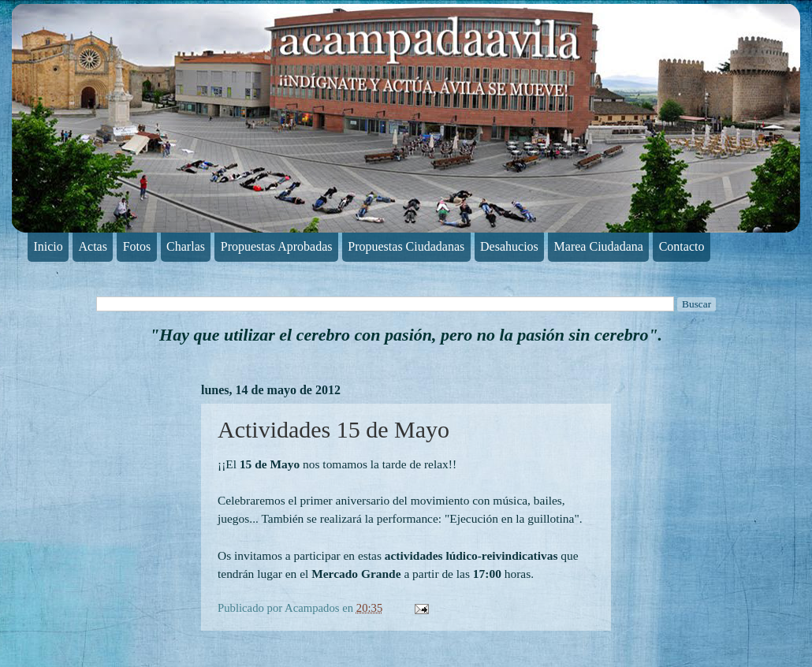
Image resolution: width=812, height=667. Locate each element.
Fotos (137, 246)
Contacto (682, 246)
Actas (93, 246)
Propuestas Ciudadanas (406, 246)
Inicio (48, 246)
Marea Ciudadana (599, 246)
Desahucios (509, 246)
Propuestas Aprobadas (277, 246)
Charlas (186, 246)
